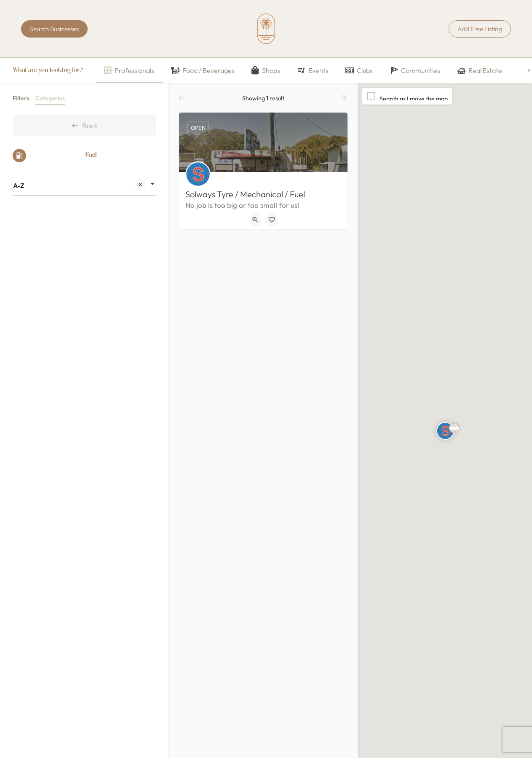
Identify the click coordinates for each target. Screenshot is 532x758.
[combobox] (84, 185)
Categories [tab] (50, 98)
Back (84, 125)
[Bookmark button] (272, 220)
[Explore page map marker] (445, 431)
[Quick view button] (255, 220)
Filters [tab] (21, 98)
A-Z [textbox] (79, 186)
